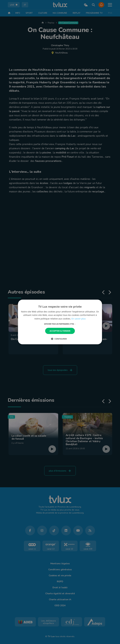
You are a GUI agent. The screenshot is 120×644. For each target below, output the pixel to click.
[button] (60, 324)
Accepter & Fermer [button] (60, 331)
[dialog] (60, 322)
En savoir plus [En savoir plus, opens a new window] (79, 318)
